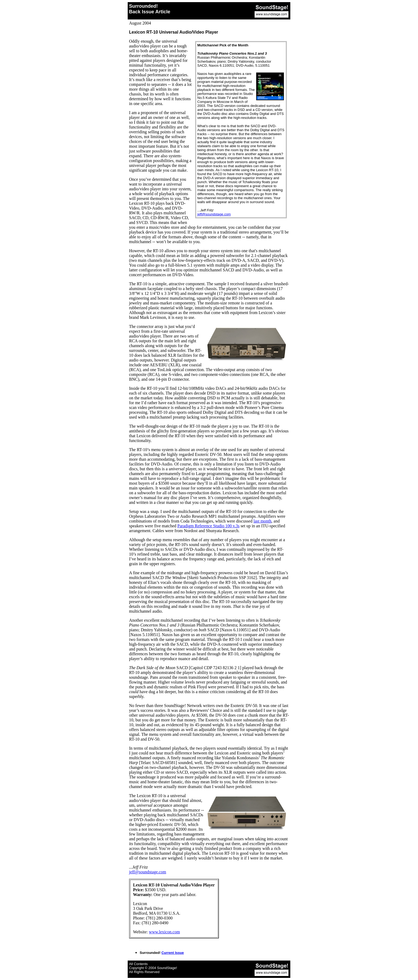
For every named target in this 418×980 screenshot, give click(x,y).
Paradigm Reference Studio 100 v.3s (208, 526)
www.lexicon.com (164, 932)
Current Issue (173, 953)
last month (262, 521)
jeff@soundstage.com (214, 214)
